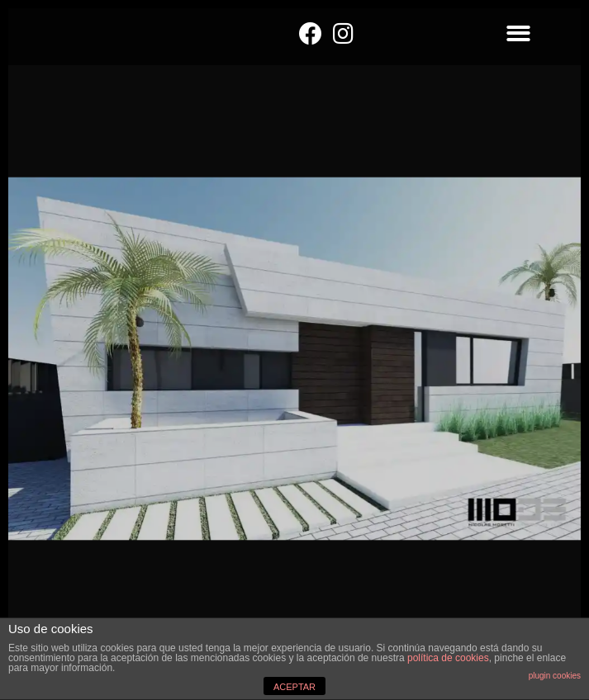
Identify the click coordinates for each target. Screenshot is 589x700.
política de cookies (448, 658)
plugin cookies (555, 676)
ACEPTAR (294, 687)
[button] (518, 33)
